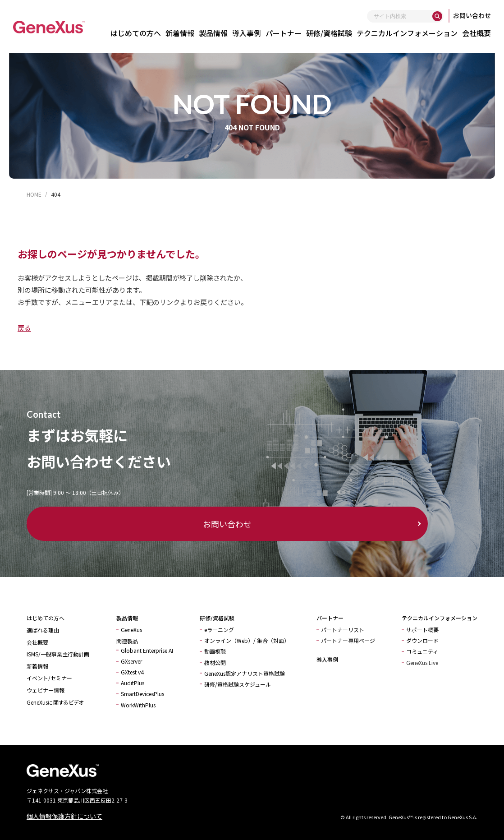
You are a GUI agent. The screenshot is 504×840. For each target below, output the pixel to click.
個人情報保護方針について (64, 816)
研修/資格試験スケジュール (238, 684)
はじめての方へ (140, 33)
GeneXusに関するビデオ (55, 702)
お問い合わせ (476, 15)
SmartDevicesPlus (142, 694)
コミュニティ (422, 651)
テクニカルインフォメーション (411, 33)
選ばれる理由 (43, 630)
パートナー (288, 33)
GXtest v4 (132, 672)
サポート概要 (422, 630)
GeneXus (131, 630)
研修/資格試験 (333, 33)
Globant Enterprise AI (147, 650)
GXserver (131, 661)
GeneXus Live (422, 662)
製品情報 (217, 33)
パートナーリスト (343, 630)
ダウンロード (422, 640)
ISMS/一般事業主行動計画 (58, 654)
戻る (24, 328)
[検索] (441, 16)
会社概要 (481, 33)
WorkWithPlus (138, 705)
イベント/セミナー (49, 678)
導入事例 (251, 33)
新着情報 (184, 33)
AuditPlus (133, 683)
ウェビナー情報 (46, 690)
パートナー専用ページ (348, 640)
